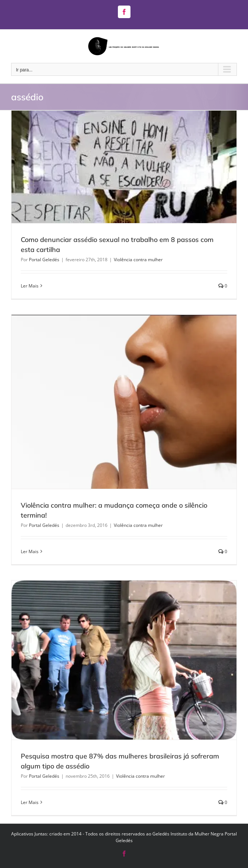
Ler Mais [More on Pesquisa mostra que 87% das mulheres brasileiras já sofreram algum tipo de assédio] (30, 802)
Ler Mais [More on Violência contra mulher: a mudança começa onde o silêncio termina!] (30, 551)
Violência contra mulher (138, 260)
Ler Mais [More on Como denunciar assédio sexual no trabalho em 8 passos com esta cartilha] (30, 286)
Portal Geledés (44, 260)
